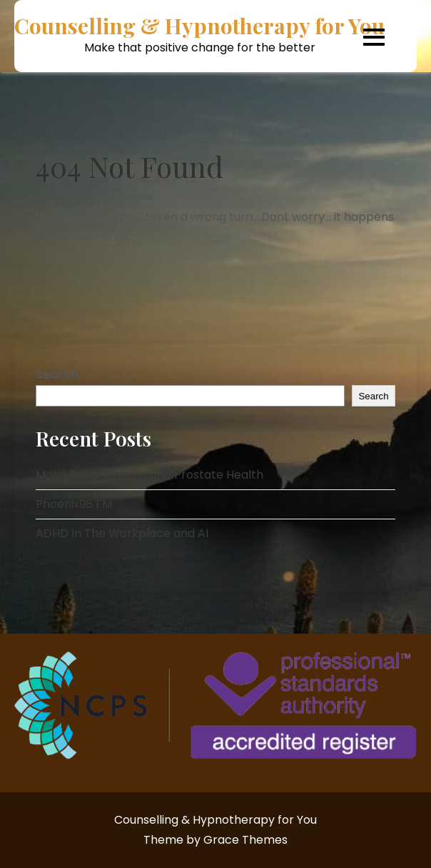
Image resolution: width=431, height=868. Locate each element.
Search (57, 375)
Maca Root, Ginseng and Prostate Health (149, 475)
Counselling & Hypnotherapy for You (199, 26)
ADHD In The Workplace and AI (122, 533)
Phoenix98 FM (74, 504)
